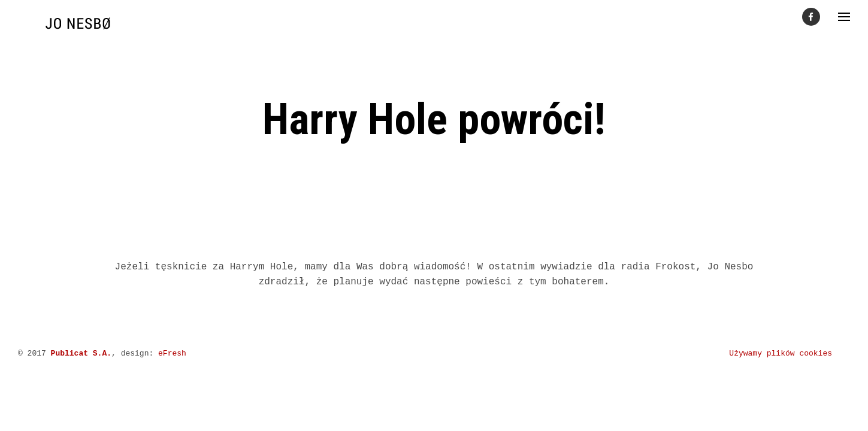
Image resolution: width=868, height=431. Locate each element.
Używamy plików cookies (781, 353)
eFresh (172, 353)
